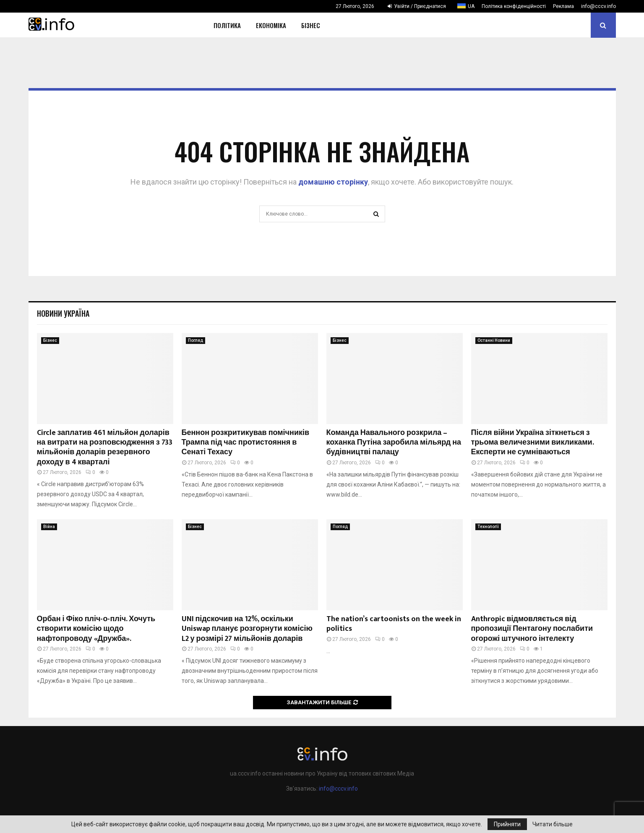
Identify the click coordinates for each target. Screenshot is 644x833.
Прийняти (507, 824)
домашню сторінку (333, 182)
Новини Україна (63, 313)
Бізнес (311, 25)
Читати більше (553, 824)
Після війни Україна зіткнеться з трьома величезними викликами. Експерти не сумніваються (532, 443)
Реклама (563, 6)
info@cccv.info (598, 6)
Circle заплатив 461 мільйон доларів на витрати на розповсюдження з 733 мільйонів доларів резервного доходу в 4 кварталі (105, 448)
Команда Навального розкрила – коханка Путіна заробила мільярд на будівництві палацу (394, 443)
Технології (488, 527)
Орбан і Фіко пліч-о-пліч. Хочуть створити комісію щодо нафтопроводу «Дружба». (96, 629)
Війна (49, 527)
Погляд (196, 340)
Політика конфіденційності (514, 6)
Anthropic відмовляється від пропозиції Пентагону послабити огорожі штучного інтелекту (532, 629)
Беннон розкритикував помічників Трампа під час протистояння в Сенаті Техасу (246, 443)
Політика (227, 25)
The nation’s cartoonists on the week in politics (394, 624)
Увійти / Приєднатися (417, 6)
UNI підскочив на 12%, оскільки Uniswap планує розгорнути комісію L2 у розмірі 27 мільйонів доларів (247, 629)
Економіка (271, 25)
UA (471, 6)
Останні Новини (494, 340)
